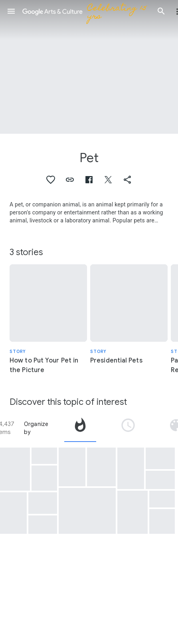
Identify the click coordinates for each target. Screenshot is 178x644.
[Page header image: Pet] (89, 67)
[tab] (80, 428)
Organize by (36, 428)
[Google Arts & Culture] (86, 11)
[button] (11, 11)
